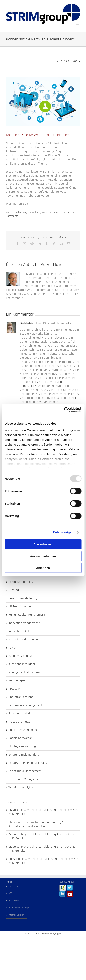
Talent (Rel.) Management (25, 771)
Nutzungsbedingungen (17, 908)
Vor (75, 61)
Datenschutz (14, 900)
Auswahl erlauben (43, 556)
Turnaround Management (25, 779)
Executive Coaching (21, 582)
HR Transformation (20, 607)
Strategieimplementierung (25, 755)
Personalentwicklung (22, 714)
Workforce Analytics (21, 788)
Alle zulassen (43, 544)
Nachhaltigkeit (18, 681)
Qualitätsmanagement (23, 730)
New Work (15, 689)
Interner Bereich (16, 915)
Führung (14, 590)
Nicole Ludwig (27, 323)
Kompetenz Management (25, 640)
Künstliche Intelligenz (22, 664)
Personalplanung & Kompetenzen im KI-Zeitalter (43, 812)
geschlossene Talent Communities (41, 384)
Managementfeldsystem (24, 672)
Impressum (14, 886)
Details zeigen (63, 532)
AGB (10, 893)
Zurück (65, 61)
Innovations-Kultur (20, 631)
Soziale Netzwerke (60, 213)
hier (74, 398)
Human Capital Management (27, 615)
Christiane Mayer (19, 859)
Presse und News (19, 722)
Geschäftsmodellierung (23, 598)
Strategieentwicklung (22, 746)
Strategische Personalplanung (28, 763)
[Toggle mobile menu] (78, 26)
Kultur (12, 648)
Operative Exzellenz (21, 697)
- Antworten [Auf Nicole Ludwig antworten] (65, 323)
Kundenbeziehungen (21, 656)
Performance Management (25, 705)
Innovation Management (24, 623)
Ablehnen (43, 568)
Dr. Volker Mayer (20, 213)
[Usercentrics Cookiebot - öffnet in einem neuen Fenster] (64, 409)
